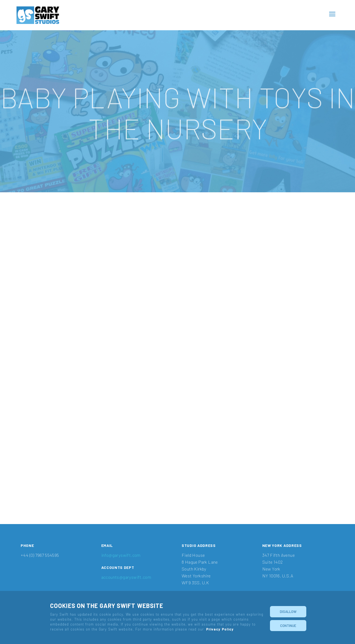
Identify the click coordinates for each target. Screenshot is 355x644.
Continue (288, 626)
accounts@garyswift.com (126, 577)
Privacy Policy (220, 629)
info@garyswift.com (121, 555)
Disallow (288, 612)
